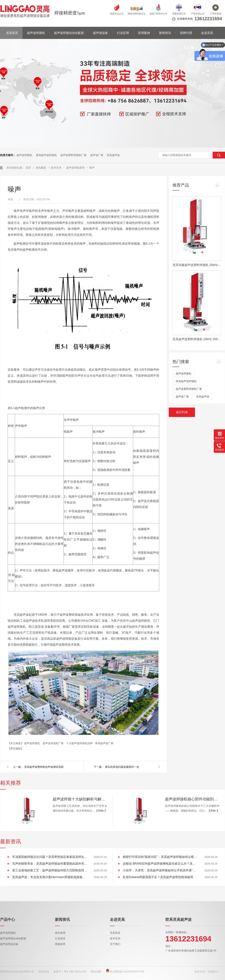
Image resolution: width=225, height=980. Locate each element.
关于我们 (115, 944)
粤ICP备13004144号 (75, 972)
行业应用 (123, 33)
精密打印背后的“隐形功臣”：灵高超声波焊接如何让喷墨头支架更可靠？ (160, 857)
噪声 (92, 168)
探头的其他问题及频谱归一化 (122, 767)
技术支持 (56, 168)
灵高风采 (115, 933)
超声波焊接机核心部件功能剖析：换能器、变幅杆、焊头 (192, 799)
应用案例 (144, 33)
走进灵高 (207, 33)
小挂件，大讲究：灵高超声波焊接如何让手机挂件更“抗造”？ (160, 870)
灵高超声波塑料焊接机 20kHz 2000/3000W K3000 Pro (197, 339)
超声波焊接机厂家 (53, 743)
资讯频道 (41, 168)
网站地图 (96, 972)
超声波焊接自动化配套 (69, 33)
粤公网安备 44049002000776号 (125, 972)
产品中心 (7, 919)
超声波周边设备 (9, 944)
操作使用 (60, 933)
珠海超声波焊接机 (46, 155)
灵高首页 (12, 33)
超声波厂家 (97, 155)
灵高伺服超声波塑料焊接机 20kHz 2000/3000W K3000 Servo (197, 265)
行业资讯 (60, 939)
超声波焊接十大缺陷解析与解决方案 (80, 799)
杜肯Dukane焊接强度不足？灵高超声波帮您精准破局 (158, 877)
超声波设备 (100, 33)
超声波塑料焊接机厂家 (73, 155)
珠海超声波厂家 (104, 743)
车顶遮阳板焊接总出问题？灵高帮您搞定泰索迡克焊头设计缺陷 (50, 857)
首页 (29, 168)
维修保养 (60, 944)
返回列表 (182, 412)
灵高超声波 (113, 155)
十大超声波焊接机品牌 (80, 743)
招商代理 (186, 33)
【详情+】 (101, 811)
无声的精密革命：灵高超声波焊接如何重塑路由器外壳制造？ (50, 864)
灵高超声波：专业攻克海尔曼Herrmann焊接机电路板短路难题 (50, 877)
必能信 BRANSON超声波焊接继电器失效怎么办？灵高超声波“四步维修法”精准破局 (160, 864)
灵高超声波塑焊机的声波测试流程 (44, 767)
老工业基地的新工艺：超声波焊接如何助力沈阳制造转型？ (50, 870)
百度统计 (213, 972)
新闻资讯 (165, 33)
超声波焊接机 (36, 33)
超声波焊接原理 (76, 168)
